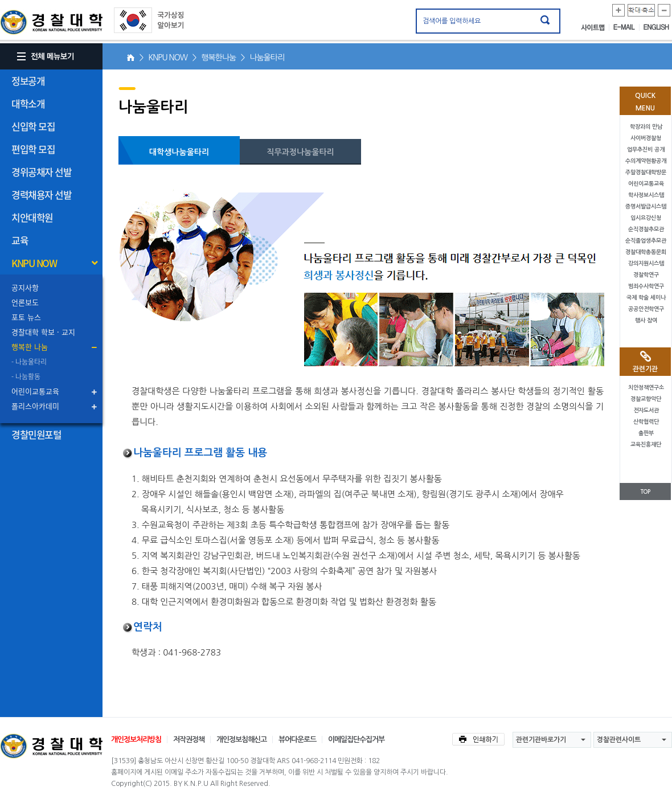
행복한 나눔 (30, 347)
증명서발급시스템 (646, 206)
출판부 (646, 433)
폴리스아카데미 (35, 406)
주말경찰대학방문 (646, 172)
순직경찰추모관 (646, 229)
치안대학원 (32, 217)
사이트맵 (595, 27)
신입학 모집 (33, 126)
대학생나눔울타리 (179, 152)
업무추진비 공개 (646, 149)
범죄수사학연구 (646, 286)
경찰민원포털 (36, 434)
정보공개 (28, 81)
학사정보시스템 (646, 195)
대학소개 (28, 103)
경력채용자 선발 (41, 194)
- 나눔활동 (26, 376)
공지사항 (25, 287)
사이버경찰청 (646, 138)
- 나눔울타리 (29, 362)
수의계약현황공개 (646, 161)
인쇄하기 (478, 739)
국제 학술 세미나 (646, 298)
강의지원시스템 (646, 263)
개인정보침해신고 (241, 740)
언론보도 (25, 302)
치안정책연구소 (646, 388)
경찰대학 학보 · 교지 (43, 332)
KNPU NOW (34, 263)
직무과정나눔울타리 (300, 152)
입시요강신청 (646, 218)
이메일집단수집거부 (356, 740)
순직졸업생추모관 (646, 241)
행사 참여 (646, 320)
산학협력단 (646, 422)
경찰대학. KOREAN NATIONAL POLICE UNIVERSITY (51, 22)
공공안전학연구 (646, 309)
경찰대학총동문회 (646, 252)
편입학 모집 (33, 149)
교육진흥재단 (646, 445)
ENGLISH (656, 27)
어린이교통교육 (35, 391)
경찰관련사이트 (619, 740)
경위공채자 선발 (41, 172)
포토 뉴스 (26, 317)
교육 (20, 240)
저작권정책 (189, 740)
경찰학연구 (646, 275)
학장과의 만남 (646, 127)
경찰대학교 (51, 746)
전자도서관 (646, 410)
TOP (645, 492)
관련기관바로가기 (541, 740)
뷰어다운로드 (297, 740)
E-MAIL (626, 27)
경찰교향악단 (646, 399)
